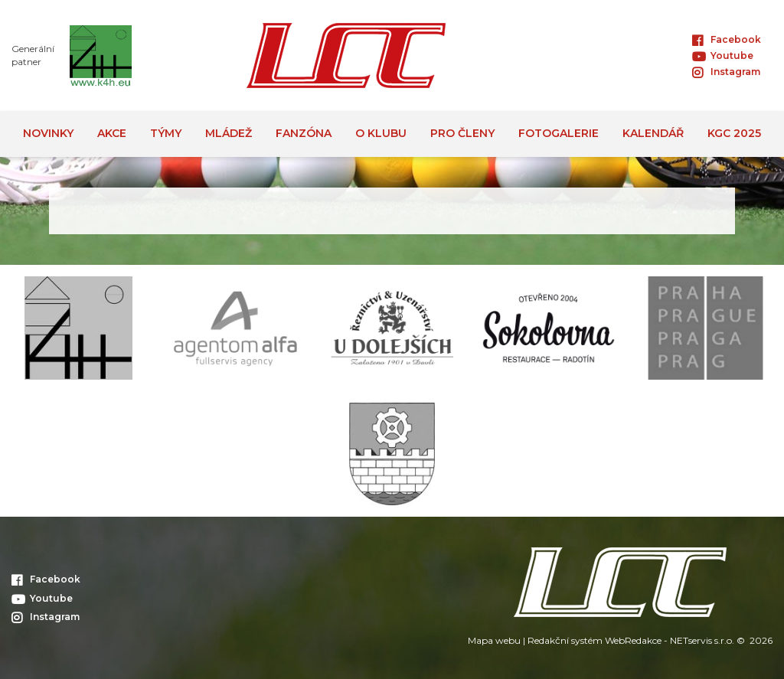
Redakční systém (565, 640)
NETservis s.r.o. (702, 640)
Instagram (726, 72)
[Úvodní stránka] (346, 55)
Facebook (727, 39)
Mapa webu (494, 640)
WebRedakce (633, 640)
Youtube (723, 55)
